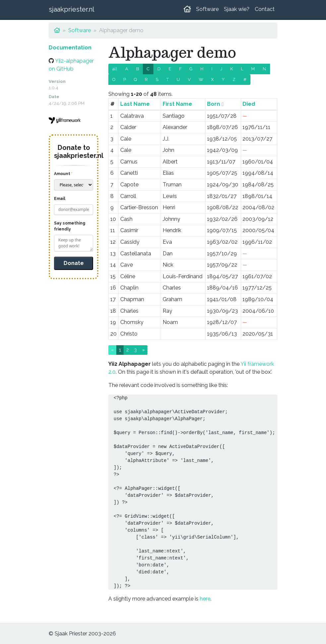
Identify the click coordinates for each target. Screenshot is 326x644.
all (115, 69)
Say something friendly (70, 226)
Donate (74, 263)
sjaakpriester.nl (72, 9)
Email (60, 199)
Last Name (135, 104)
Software (207, 9)
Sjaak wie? (237, 9)
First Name (177, 104)
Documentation (70, 48)
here (205, 599)
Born (214, 104)
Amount (62, 174)
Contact (265, 9)
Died (249, 104)
